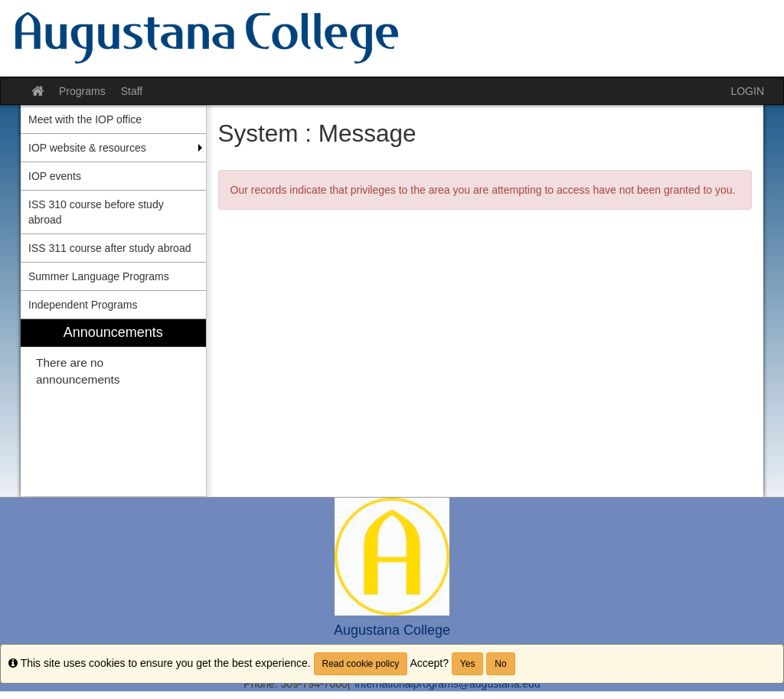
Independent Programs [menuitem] (83, 305)
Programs (82, 91)
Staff (132, 91)
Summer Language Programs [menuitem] (99, 276)
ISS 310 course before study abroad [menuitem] (96, 212)
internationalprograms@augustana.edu (447, 684)
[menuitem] (113, 408)
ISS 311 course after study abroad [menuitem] (109, 248)
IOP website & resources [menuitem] (87, 148)
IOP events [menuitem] (55, 176)
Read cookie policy (361, 664)
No (500, 664)
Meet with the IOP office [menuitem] (85, 119)
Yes (468, 664)
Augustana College (392, 630)
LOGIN (747, 91)
